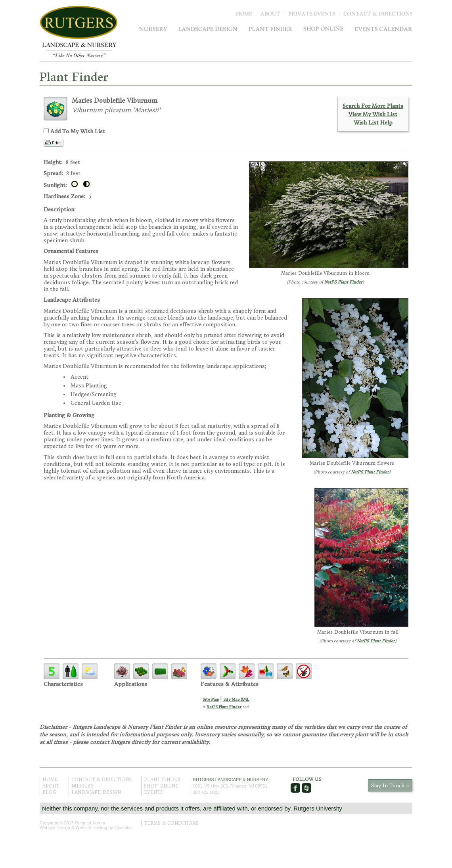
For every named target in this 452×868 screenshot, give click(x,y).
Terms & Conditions (171, 823)
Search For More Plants (373, 106)
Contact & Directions (378, 15)
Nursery (153, 29)
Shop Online (323, 29)
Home (246, 15)
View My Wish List (373, 114)
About (272, 15)
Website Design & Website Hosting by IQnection (86, 828)
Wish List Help (373, 123)
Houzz (306, 788)
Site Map (211, 699)
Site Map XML (236, 699)
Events (383, 29)
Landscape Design (208, 29)
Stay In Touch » (390, 785)
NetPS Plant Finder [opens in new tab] (224, 707)
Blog (314, 15)
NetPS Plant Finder (343, 282)
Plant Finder (270, 29)
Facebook (295, 788)
